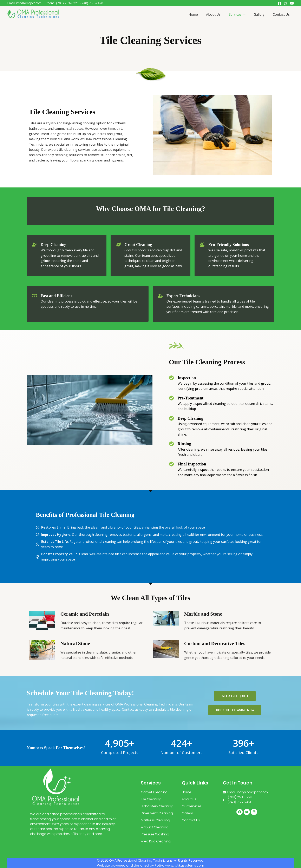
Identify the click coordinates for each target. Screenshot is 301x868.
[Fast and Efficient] (34, 296)
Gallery (259, 14)
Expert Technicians (183, 296)
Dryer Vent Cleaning (157, 813)
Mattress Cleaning (155, 820)
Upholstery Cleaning (157, 806)
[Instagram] (286, 3)
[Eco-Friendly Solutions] (202, 245)
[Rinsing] (171, 444)
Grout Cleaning (138, 245)
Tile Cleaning (151, 799)
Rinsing (184, 444)
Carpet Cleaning (154, 792)
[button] (243, 14)
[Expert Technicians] (160, 296)
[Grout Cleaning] (118, 245)
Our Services (192, 806)
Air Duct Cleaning (155, 827)
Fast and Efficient (56, 296)
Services (237, 14)
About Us (213, 14)
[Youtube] (292, 3)
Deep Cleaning (54, 245)
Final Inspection (192, 464)
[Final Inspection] (171, 464)
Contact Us (281, 14)
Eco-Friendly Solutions (229, 245)
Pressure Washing (155, 834)
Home (193, 14)
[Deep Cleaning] (34, 245)
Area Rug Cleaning (156, 841)
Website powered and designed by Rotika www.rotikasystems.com (150, 865)
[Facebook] (280, 3)
